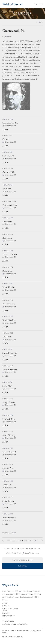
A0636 (11, 465)
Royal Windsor (9, 287)
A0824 (11, 152)
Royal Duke (7, 271)
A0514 (11, 267)
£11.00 (5, 212)
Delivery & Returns (10, 608)
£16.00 (5, 195)
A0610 (11, 136)
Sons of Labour (9, 419)
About (5, 603)
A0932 (11, 399)
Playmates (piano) (10, 205)
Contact (6, 606)
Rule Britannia (9, 304)
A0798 (11, 119)
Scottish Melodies (10, 370)
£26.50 (5, 162)
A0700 (11, 514)
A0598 (11, 415)
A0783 (11, 333)
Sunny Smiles (8, 501)
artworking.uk (17, 637)
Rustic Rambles (9, 320)
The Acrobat (20, 70)
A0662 (11, 284)
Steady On (7, 485)
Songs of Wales (9, 402)
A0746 (11, 300)
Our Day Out (8, 156)
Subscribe (23, 566)
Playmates (7, 189)
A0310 (11, 169)
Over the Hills (8, 172)
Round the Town (10, 254)
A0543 (11, 317)
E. (15, 624)
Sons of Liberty (9, 435)
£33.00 (5, 129)
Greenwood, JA (9, 126)
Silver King (7, 386)
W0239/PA (12, 201)
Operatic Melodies (10, 123)
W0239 (11, 185)
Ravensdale (7, 222)
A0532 (11, 218)
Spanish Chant (9, 468)
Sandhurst (7, 337)
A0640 (11, 432)
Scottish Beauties (10, 353)
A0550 (11, 251)
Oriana (5, 139)
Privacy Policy (8, 616)
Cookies (6, 613)
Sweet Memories (9, 518)
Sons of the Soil (9, 452)
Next (37, 540)
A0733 (11, 448)
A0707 (11, 382)
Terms (5, 611)
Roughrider (7, 238)
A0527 (11, 498)
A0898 (11, 234)
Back (41, 22)
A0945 (11, 366)
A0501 (11, 350)
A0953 (11, 481)
